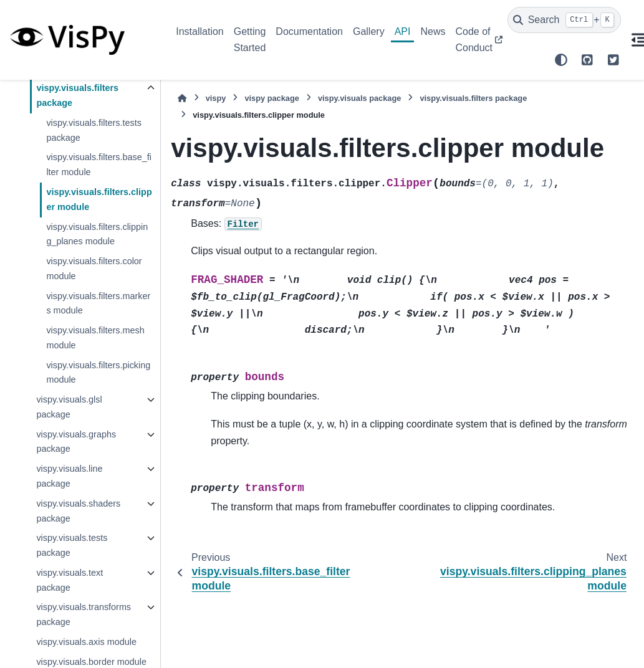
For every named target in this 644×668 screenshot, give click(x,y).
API (403, 31)
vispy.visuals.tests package (72, 545)
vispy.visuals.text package (70, 580)
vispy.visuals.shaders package (78, 511)
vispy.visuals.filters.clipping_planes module (97, 234)
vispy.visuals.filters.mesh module (95, 338)
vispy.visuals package (360, 98)
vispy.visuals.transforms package (84, 614)
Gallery (369, 31)
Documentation (309, 31)
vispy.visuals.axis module (86, 642)
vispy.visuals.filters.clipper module (99, 199)
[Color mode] (561, 60)
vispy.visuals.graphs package (76, 442)
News (433, 31)
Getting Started (250, 40)
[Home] (182, 98)
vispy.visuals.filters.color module (94, 269)
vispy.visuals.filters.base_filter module (99, 165)
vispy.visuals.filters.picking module (98, 373)
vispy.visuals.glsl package (69, 407)
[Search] (564, 20)
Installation (200, 31)
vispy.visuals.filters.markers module (98, 303)
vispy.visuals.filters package (77, 95)
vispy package (272, 98)
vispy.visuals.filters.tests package (94, 130)
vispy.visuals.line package (69, 476)
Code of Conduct (474, 40)
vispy (216, 98)
